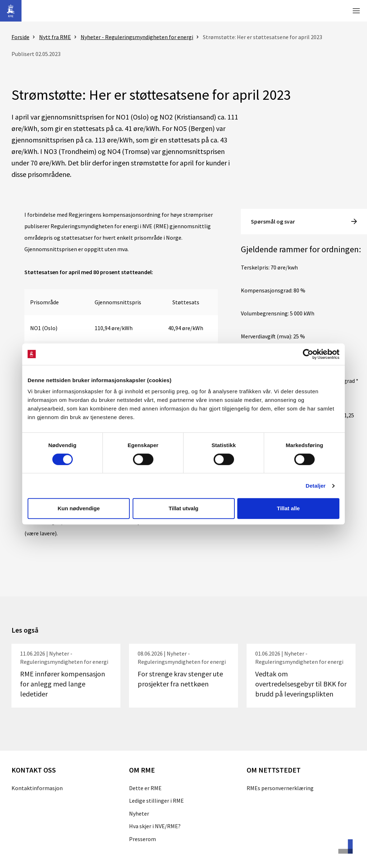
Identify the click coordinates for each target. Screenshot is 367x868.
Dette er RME (145, 788)
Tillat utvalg (183, 508)
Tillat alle (289, 508)
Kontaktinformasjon (37, 788)
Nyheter (139, 813)
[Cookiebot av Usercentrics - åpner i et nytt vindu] (308, 354)
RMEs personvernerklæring (280, 788)
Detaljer (316, 486)
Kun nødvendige (79, 508)
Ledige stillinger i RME (156, 801)
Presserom (142, 839)
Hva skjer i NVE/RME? (155, 826)
